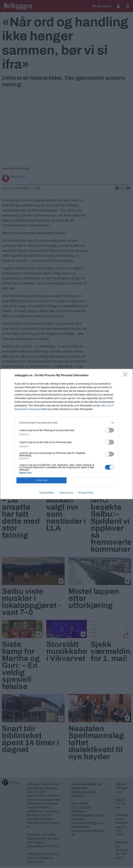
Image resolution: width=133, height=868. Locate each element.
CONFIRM (41, 480)
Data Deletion (47, 493)
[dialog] (66, 434)
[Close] (126, 376)
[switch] (109, 430)
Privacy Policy (86, 493)
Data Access (66, 493)
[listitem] (66, 423)
